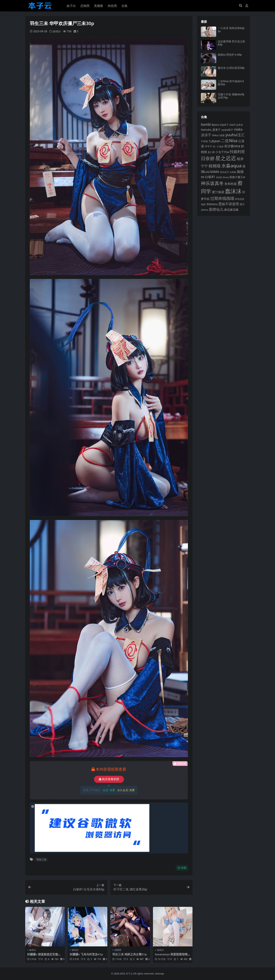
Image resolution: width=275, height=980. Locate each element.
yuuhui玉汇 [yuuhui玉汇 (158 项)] (235, 135)
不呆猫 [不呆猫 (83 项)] (204, 141)
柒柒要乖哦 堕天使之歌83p (231, 43)
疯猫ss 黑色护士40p (230, 55)
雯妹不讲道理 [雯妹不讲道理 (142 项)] (229, 204)
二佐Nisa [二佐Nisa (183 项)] (229, 141)
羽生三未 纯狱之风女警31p (130, 954)
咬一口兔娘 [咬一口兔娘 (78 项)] (218, 146)
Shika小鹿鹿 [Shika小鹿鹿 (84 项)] (218, 135)
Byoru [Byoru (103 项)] (216, 125)
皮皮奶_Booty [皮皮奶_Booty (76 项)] (222, 177)
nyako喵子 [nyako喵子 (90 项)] (227, 130)
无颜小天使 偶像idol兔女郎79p (231, 96)
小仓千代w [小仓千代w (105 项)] (222, 152)
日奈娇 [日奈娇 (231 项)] (208, 158)
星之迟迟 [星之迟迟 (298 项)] (226, 158)
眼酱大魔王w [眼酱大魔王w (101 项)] (237, 177)
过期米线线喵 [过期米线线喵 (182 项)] (222, 198)
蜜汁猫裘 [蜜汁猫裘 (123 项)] (218, 192)
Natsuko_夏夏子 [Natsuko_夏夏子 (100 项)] (211, 130)
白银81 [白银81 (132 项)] (210, 177)
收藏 (182, 868)
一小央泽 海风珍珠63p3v (231, 30)
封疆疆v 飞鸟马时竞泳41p (86, 954)
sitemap (159, 974)
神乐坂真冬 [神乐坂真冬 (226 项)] (212, 183)
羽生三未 (41, 859)
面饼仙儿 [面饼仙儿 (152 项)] (216, 209)
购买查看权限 (109, 779)
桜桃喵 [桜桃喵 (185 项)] (215, 166)
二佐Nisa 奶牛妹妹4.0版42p (231, 83)
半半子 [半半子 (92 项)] (208, 146)
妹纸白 (57, 31)
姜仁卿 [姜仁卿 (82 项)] (211, 152)
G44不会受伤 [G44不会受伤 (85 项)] (236, 125)
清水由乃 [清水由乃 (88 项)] (224, 172)
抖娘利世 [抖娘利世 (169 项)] (237, 151)
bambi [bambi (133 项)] (206, 124)
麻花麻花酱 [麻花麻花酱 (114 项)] (231, 210)
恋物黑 (118, 950)
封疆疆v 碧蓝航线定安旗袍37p (45, 956)
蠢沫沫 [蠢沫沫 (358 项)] (233, 191)
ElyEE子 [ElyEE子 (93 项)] (224, 125)
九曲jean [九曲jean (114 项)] (214, 141)
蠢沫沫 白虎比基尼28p (231, 68)
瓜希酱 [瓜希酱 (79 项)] (233, 172)
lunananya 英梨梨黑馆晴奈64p (173, 956)
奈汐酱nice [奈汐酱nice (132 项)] (232, 146)
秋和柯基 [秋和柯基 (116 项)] (231, 184)
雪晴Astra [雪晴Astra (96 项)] (212, 204)
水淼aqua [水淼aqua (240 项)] (231, 166)
